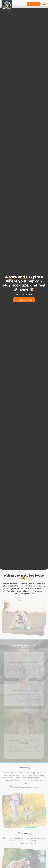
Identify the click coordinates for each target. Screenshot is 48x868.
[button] (45, 4)
